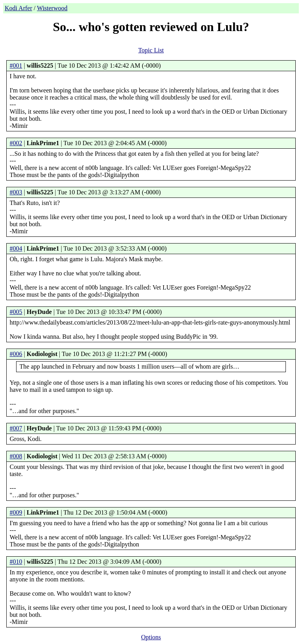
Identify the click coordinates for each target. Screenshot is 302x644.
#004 (16, 248)
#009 (16, 512)
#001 (16, 66)
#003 (16, 192)
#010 (16, 562)
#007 (16, 428)
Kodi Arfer (18, 8)
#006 (16, 354)
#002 (16, 143)
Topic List (151, 50)
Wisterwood (52, 8)
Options (151, 637)
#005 (16, 312)
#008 (16, 456)
